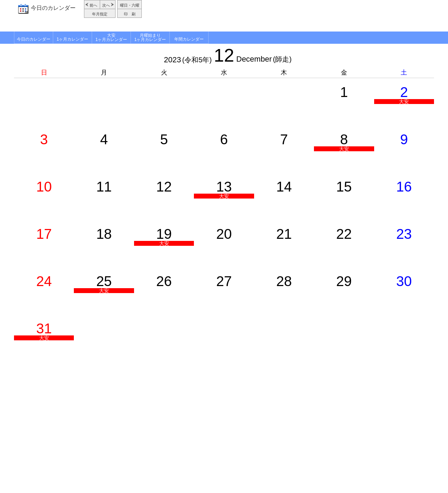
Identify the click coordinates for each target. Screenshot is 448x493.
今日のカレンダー (53, 8)
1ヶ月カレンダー (73, 39)
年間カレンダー (189, 39)
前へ (93, 5)
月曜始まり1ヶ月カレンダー (150, 37)
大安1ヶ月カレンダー (111, 37)
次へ (106, 5)
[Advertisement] (289, 16)
